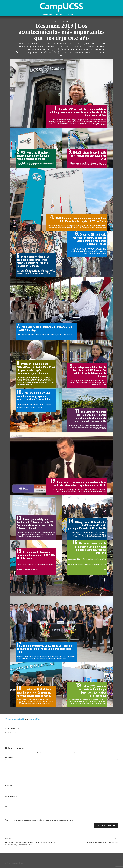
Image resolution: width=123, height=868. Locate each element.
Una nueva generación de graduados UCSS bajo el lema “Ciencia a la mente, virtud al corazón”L (91, 548)
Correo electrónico (12, 796)
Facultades (48, 14)
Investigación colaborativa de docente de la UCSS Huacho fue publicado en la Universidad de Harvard (90, 371)
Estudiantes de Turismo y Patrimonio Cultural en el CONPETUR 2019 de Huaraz (36, 555)
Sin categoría (62, 21)
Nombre (9, 786)
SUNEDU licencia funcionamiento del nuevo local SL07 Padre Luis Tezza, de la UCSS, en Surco (81, 219)
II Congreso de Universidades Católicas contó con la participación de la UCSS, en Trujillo (87, 525)
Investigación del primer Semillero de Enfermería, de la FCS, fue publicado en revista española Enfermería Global (35, 523)
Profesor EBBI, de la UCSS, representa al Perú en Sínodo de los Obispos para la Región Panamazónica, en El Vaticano (36, 368)
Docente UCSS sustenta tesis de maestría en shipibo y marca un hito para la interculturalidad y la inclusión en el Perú (78, 112)
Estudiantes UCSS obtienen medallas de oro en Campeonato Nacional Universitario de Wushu (34, 692)
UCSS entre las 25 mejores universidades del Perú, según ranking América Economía (33, 155)
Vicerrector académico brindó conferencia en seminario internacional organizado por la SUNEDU (79, 484)
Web (7, 807)
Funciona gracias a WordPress (14, 863)
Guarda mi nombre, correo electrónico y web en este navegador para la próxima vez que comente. (39, 820)
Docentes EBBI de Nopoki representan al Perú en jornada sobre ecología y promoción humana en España (90, 239)
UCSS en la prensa (73, 14)
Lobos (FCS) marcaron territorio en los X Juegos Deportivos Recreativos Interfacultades (93, 691)
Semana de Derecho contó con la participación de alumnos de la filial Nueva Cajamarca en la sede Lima (45, 649)
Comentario (10, 757)
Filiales (60, 14)
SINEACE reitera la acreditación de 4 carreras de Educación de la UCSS (89, 155)
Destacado (12, 733)
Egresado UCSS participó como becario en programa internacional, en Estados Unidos (34, 396)
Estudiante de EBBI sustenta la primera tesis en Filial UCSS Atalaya (44, 328)
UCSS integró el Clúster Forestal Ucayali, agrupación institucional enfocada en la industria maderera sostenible (90, 416)
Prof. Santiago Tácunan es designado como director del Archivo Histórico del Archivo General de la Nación (33, 261)
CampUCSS (34, 719)
